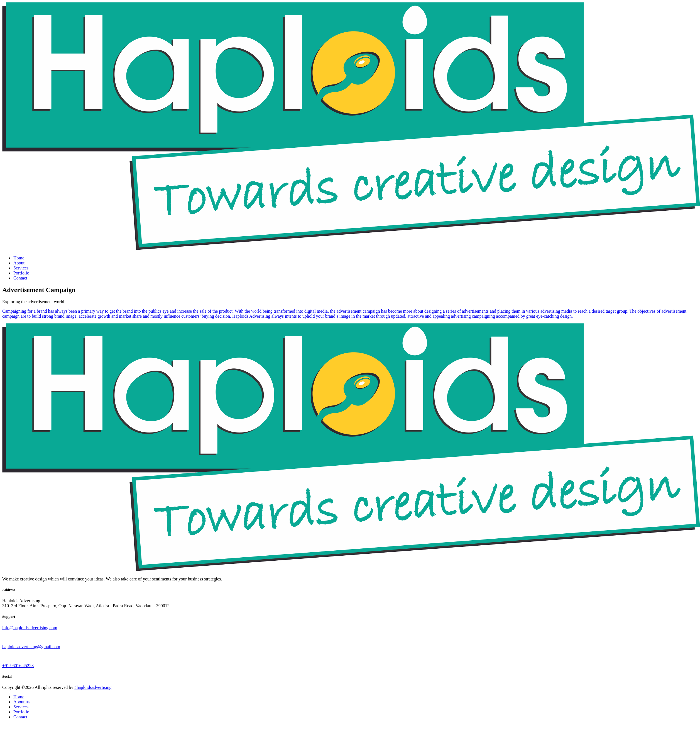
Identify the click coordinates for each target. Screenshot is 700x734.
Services (21, 268)
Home (19, 258)
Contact (20, 278)
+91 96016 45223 (18, 666)
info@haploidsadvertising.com (30, 628)
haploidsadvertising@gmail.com (31, 647)
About (19, 263)
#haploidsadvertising (93, 687)
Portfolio (21, 273)
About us (21, 702)
